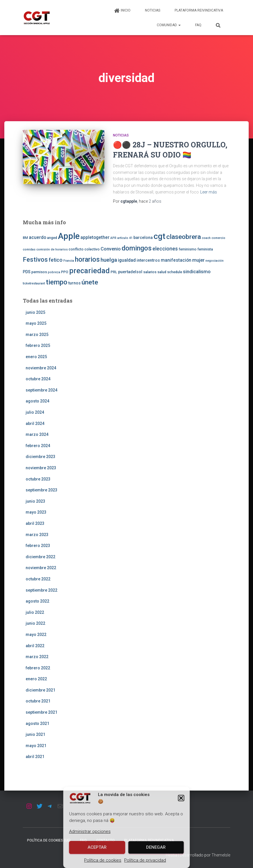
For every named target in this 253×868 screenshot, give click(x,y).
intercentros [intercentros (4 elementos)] (148, 260)
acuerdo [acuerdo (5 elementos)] (37, 238)
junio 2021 (35, 734)
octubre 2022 (38, 579)
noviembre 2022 (41, 568)
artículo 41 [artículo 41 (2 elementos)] (125, 238)
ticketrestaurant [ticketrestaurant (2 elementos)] (34, 283)
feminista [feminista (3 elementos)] (205, 249)
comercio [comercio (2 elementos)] (218, 238)
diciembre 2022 (40, 557)
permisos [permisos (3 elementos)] (39, 272)
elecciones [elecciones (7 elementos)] (165, 249)
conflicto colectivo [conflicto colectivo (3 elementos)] (84, 249)
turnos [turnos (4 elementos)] (74, 283)
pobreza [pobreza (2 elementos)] (54, 272)
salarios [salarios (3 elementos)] (150, 272)
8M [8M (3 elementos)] (25, 238)
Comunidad (169, 25)
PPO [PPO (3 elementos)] (65, 272)
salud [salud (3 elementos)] (162, 272)
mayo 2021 (36, 746)
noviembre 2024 (41, 368)
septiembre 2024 (41, 390)
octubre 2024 (38, 379)
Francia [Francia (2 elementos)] (69, 261)
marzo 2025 (37, 335)
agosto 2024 (37, 401)
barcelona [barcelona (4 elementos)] (143, 238)
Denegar (156, 847)
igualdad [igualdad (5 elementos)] (127, 260)
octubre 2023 (38, 479)
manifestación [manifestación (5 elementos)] (176, 260)
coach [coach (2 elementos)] (206, 238)
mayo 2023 (36, 512)
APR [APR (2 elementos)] (113, 238)
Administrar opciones (90, 831)
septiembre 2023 (41, 490)
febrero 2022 (38, 668)
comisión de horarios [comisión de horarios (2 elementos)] (52, 249)
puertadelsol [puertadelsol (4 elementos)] (130, 272)
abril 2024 (35, 423)
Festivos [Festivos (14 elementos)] (35, 259)
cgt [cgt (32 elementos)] (159, 236)
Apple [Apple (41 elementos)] (69, 236)
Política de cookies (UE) (49, 840)
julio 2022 (35, 612)
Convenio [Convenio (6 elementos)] (111, 249)
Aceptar (97, 847)
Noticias (153, 10)
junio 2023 (35, 501)
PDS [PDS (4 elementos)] (27, 272)
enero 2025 (36, 357)
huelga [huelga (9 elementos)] (109, 260)
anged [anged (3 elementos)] (52, 238)
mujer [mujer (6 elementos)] (198, 260)
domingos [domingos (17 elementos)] (137, 248)
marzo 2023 (37, 535)
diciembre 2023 (40, 457)
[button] (181, 798)
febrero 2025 (38, 345)
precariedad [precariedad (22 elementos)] (89, 271)
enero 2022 (36, 679)
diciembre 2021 (40, 690)
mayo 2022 (36, 635)
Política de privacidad (145, 860)
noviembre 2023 (41, 468)
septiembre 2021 (41, 712)
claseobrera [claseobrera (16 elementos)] (184, 237)
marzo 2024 (37, 434)
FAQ (198, 25)
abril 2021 (35, 757)
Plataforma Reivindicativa (199, 10)
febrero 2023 (38, 546)
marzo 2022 (37, 657)
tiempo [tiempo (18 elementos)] (57, 282)
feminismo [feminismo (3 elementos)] (188, 249)
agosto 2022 (37, 601)
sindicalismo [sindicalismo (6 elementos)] (197, 271)
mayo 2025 (36, 323)
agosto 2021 (37, 723)
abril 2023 (35, 523)
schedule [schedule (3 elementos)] (175, 272)
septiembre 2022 (41, 590)
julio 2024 (35, 412)
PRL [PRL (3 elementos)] (114, 272)
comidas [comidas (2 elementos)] (29, 249)
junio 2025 (35, 312)
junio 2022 (35, 623)
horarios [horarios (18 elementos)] (87, 259)
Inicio (122, 11)
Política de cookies (103, 860)
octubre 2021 (38, 701)
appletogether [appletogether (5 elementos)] (95, 238)
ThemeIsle (221, 855)
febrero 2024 (38, 446)
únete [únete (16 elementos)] (90, 282)
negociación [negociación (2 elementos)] (215, 261)
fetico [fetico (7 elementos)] (56, 260)
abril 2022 (35, 646)
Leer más (209, 192)
